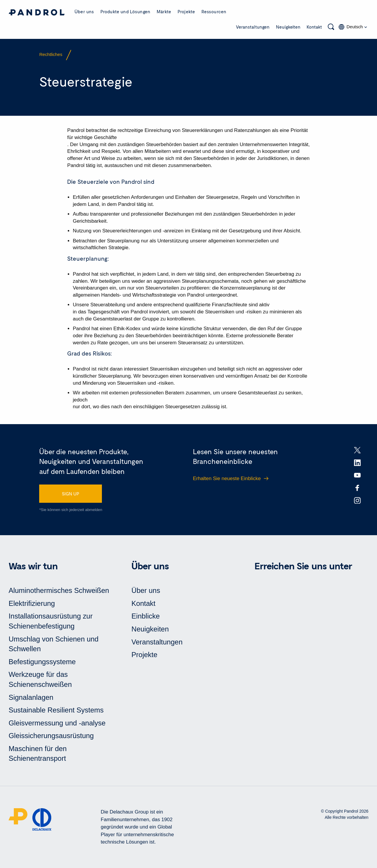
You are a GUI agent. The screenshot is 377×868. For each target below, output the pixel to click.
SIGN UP (71, 494)
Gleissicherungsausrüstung (51, 736)
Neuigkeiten (288, 27)
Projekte (186, 11)
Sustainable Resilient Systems (56, 710)
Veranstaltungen (253, 27)
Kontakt (314, 27)
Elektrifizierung (32, 603)
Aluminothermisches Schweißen (59, 590)
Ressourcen (214, 11)
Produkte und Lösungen (125, 11)
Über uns (84, 11)
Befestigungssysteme (42, 662)
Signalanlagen (31, 697)
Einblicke (145, 616)
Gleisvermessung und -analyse (57, 723)
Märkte (164, 11)
